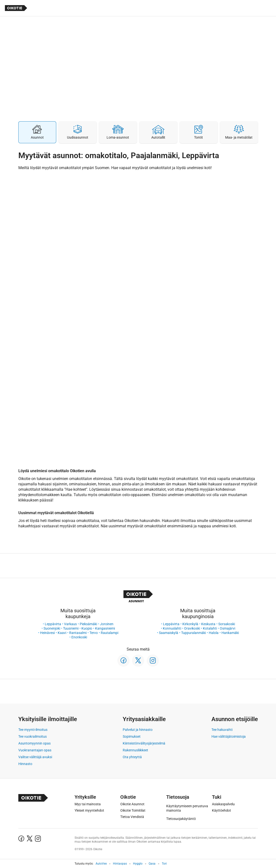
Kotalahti (210, 628)
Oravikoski (192, 628)
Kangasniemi (105, 628)
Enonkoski (79, 637)
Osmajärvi (227, 628)
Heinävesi (47, 633)
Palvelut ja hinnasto (138, 730)
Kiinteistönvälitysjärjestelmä (144, 743)
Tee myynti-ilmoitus (33, 730)
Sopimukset (132, 736)
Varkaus (70, 624)
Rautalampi (110, 633)
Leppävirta (53, 624)
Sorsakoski (227, 624)
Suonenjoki (52, 628)
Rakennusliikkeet (135, 750)
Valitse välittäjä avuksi (35, 757)
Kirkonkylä (190, 624)
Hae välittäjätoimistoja (229, 736)
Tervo (94, 633)
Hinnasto (25, 764)
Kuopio (87, 628)
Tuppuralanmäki (193, 633)
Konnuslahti (172, 628)
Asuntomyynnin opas (34, 743)
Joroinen (107, 624)
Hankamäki (230, 633)
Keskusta (208, 624)
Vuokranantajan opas (35, 750)
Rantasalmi (78, 633)
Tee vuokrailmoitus (33, 736)
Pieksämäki (88, 624)
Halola (214, 633)
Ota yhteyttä (132, 757)
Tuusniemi (71, 628)
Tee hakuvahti (222, 730)
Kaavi (62, 633)
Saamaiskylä (169, 633)
